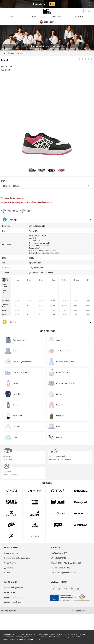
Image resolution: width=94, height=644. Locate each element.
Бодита (59, 437)
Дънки (15, 405)
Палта (59, 394)
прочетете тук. (33, 639)
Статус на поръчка (13, 553)
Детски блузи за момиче (23, 362)
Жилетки (17, 394)
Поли (15, 437)
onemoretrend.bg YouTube (66, 589)
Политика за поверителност (17, 558)
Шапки (15, 383)
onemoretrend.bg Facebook (53, 589)
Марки (34, 17)
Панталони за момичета (66, 362)
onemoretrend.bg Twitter (59, 589)
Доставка (79, 17)
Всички (35, 536)
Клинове (59, 405)
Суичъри (59, 340)
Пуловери (17, 426)
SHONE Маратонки (37, 226)
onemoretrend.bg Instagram (78, 589)
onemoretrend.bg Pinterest (72, 589)
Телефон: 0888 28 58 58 (60, 568)
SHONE (5, 60)
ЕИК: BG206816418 (58, 558)
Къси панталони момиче (66, 383)
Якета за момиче (20, 340)
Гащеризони (61, 416)
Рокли (15, 351)
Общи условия (10, 563)
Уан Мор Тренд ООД (59, 553)
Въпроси (8, 573)
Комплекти (17, 416)
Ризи (58, 426)
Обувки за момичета (21, 372)
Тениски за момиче (63, 351)
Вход (11, 17)
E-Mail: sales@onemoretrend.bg (64, 573)
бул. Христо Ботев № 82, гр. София (66, 563)
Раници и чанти (62, 372)
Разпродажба (56, 17)
